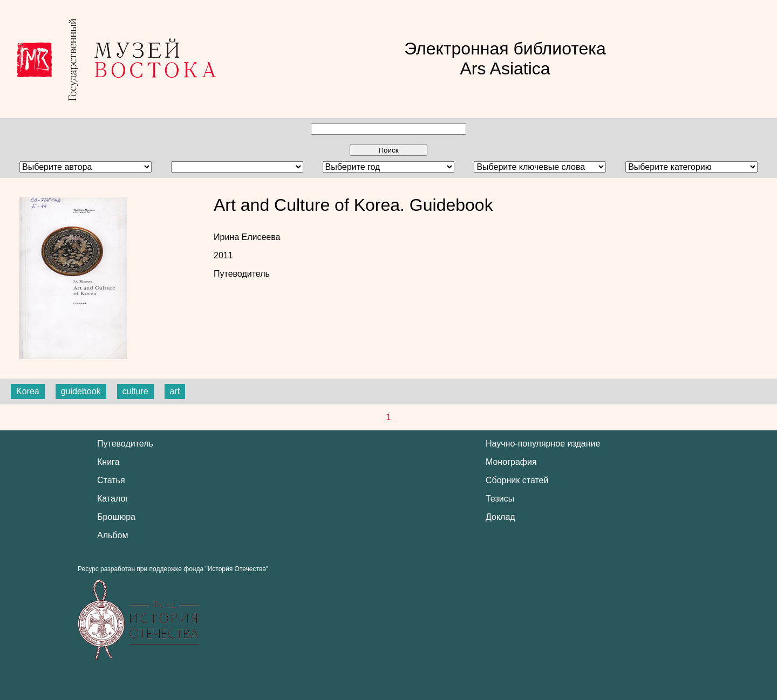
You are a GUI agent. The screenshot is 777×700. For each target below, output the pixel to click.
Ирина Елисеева (247, 237)
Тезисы (500, 499)
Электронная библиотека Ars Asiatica (505, 59)
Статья (111, 480)
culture (135, 391)
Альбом (113, 535)
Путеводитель (242, 274)
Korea (28, 391)
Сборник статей (517, 480)
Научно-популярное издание (543, 444)
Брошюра (116, 517)
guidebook (81, 391)
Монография (511, 462)
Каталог (113, 499)
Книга (108, 462)
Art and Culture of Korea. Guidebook (353, 205)
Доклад (500, 517)
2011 (223, 255)
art (175, 391)
